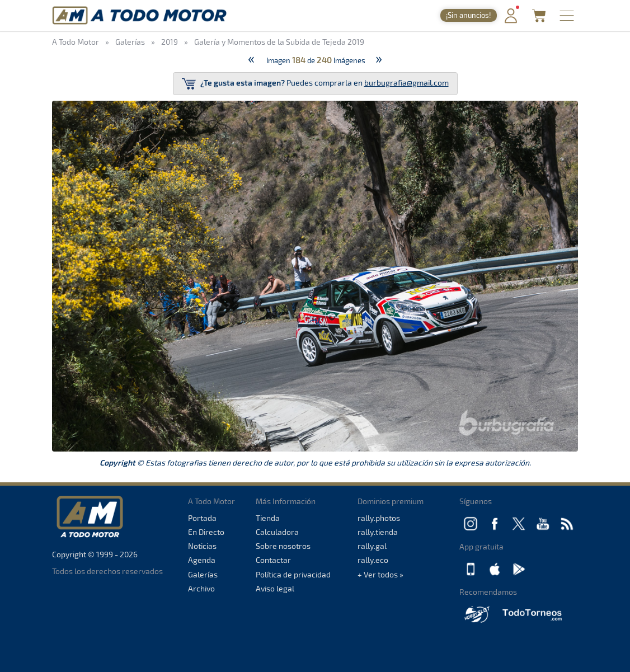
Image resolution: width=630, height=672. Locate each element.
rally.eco (373, 560)
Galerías (203, 574)
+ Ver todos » (380, 574)
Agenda (202, 560)
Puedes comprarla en (315, 84)
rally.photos (379, 518)
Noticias (202, 546)
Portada (202, 518)
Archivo (201, 588)
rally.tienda (378, 532)
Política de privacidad (293, 574)
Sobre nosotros (283, 546)
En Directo (206, 532)
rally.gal (372, 546)
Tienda (268, 518)
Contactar (273, 560)
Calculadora (277, 532)
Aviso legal (275, 588)
